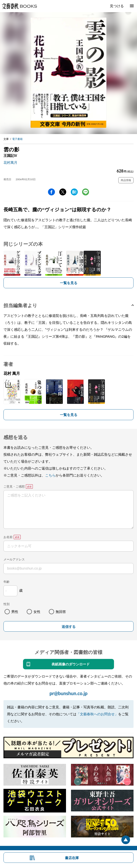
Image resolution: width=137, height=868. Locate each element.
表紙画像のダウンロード (71, 664)
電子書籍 (17, 139)
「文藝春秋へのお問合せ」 (97, 714)
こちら (50, 475)
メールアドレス (14, 559)
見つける (117, 6)
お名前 (8, 537)
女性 (37, 612)
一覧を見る (69, 283)
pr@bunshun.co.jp (68, 693)
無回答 (61, 612)
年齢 (7, 582)
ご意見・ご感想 (14, 486)
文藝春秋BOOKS (19, 6)
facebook (51, 192)
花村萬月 (10, 162)
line (86, 192)
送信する (69, 627)
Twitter (63, 192)
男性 (15, 612)
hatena (74, 192)
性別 (7, 604)
